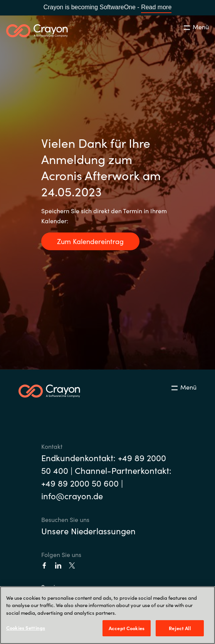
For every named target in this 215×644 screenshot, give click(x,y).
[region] (107, 615)
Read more (156, 7)
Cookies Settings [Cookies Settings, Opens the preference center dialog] (26, 628)
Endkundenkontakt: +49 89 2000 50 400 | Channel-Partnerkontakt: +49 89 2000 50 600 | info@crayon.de (106, 477)
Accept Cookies (127, 628)
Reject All (180, 628)
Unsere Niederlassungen (88, 531)
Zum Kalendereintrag (90, 241)
